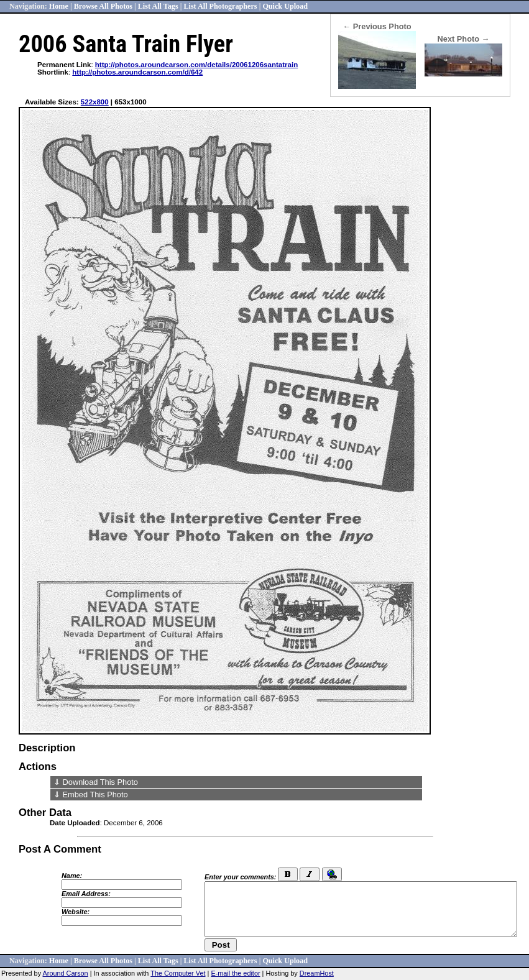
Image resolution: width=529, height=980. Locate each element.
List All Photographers (220, 6)
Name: (72, 876)
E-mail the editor (235, 973)
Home (59, 6)
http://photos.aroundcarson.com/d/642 (137, 72)
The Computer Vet (178, 973)
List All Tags (158, 6)
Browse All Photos (103, 6)
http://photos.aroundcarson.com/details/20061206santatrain (196, 65)
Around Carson (66, 973)
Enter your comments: (240, 877)
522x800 (95, 102)
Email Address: (86, 894)
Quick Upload (285, 6)
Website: (76, 912)
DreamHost (317, 973)
